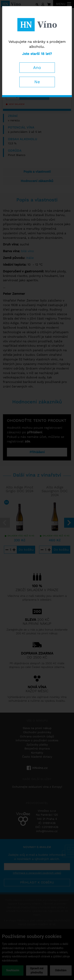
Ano (37, 67)
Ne (37, 82)
